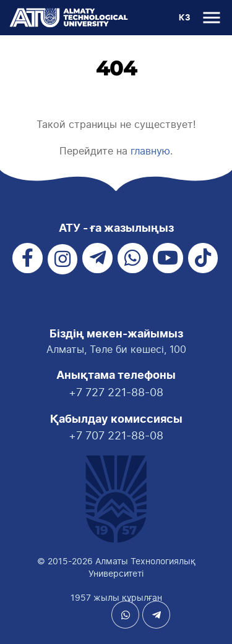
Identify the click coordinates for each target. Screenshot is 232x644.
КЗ (185, 18)
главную (150, 151)
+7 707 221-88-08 (116, 435)
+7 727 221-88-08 (116, 392)
